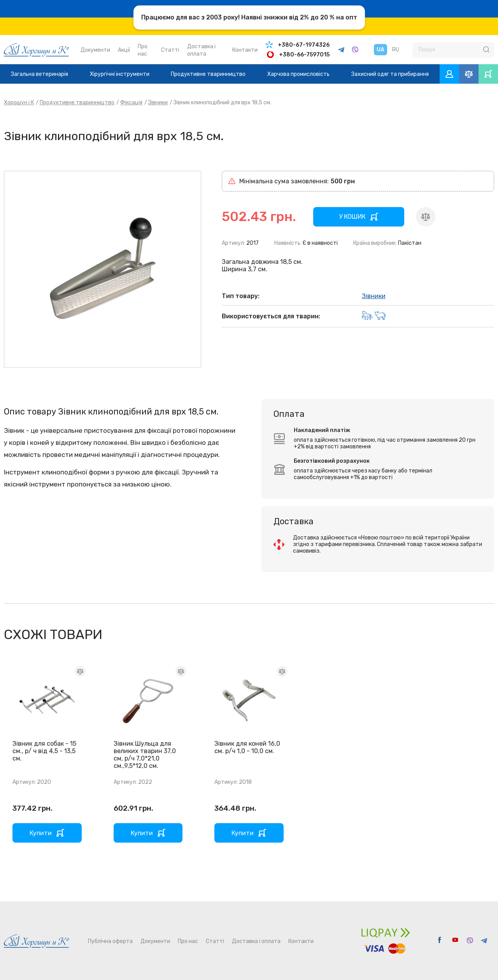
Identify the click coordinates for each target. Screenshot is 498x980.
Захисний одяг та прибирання (390, 74)
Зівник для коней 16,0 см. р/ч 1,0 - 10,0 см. (247, 747)
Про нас (188, 941)
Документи (95, 50)
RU (396, 50)
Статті (170, 50)
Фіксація (131, 103)
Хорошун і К (19, 103)
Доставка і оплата (256, 941)
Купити (41, 833)
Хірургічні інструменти (120, 74)
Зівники (158, 103)
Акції (124, 50)
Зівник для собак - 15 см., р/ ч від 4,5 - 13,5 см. (44, 751)
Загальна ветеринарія (39, 74)
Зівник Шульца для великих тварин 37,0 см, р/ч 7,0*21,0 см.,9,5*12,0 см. (145, 755)
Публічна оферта (110, 941)
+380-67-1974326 (304, 45)
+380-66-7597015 (304, 55)
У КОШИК (352, 217)
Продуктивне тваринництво (208, 74)
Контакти (245, 50)
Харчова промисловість (298, 74)
